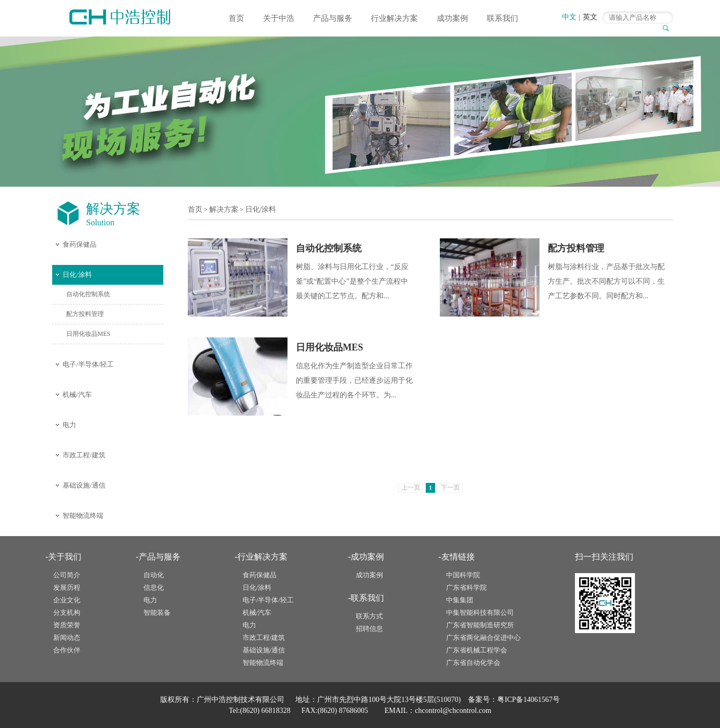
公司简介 (67, 575)
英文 (590, 17)
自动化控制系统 (88, 294)
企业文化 (67, 600)
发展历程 (67, 587)
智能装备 (157, 612)
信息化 (154, 587)
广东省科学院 (466, 587)
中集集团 (460, 600)
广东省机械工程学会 (477, 650)
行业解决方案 (394, 18)
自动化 (154, 575)
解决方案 (224, 209)
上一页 (411, 488)
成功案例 (452, 18)
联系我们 (502, 18)
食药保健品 (80, 244)
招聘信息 (369, 629)
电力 (69, 425)
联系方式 (369, 616)
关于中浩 (279, 18)
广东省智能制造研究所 (480, 625)
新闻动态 (67, 638)
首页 (236, 18)
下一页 (450, 488)
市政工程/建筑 (84, 455)
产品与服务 (333, 18)
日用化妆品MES (88, 334)
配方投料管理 (85, 314)
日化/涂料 (77, 275)
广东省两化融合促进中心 (483, 638)
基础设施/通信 (84, 485)
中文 (569, 17)
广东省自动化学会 (473, 663)
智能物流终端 (83, 515)
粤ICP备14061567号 (529, 700)
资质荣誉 (67, 625)
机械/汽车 (77, 395)
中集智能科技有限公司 (480, 612)
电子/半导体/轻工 (88, 364)
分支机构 (67, 612)
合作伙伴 (67, 650)
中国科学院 (463, 575)
